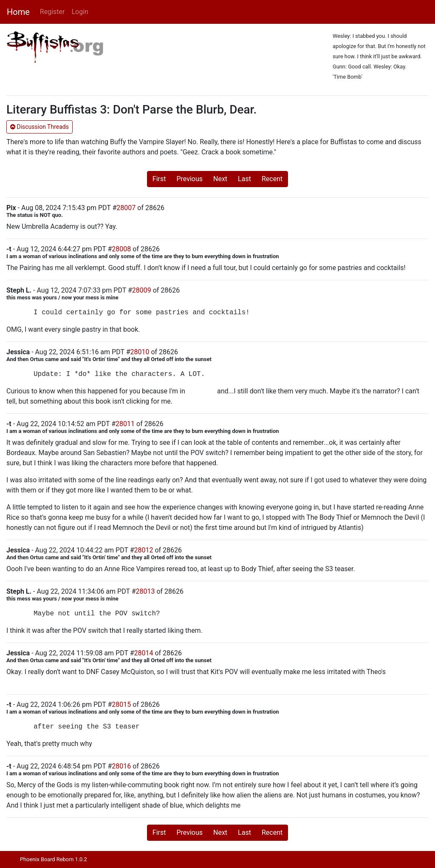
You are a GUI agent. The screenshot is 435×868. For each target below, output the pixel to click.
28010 (140, 352)
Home (18, 12)
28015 (121, 704)
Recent (272, 179)
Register (52, 12)
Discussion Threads (40, 127)
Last (244, 179)
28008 (121, 249)
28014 (144, 653)
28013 (145, 591)
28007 (126, 208)
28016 (121, 766)
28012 (144, 550)
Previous (189, 179)
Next (220, 179)
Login (80, 12)
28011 (125, 424)
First (159, 179)
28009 (142, 290)
